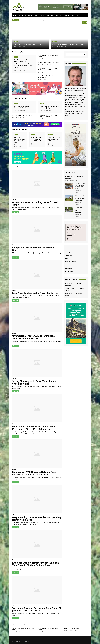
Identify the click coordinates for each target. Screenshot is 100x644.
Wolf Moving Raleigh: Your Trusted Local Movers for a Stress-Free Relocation (34, 428)
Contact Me (66, 15)
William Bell (78, 191)
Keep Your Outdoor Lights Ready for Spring (49, 63)
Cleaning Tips (69, 252)
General (16, 42)
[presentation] (84, 20)
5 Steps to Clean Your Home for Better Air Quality (68, 44)
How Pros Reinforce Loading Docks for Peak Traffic (32, 20)
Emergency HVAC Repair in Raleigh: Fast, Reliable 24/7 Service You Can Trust (34, 473)
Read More (15, 212)
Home (14, 15)
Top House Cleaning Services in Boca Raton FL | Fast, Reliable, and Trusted (35, 609)
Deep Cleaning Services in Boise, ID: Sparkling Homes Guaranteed (37, 519)
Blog (19, 15)
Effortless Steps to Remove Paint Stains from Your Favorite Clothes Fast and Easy (36, 564)
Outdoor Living (38, 15)
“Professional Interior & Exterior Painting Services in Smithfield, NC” (34, 337)
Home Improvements (27, 15)
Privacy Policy (74, 15)
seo (15, 47)
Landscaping (69, 268)
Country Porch (58, 15)
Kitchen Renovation (48, 15)
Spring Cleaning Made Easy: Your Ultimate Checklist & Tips (35, 382)
